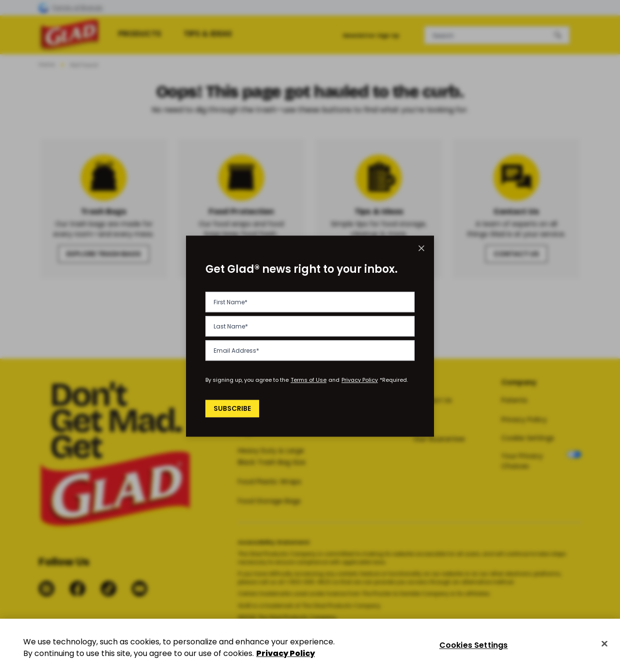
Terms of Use (309, 380)
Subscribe (234, 408)
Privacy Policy (360, 380)
